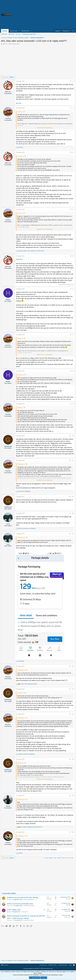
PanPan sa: (21, 156)
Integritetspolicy (63, 965)
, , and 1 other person (31, 251)
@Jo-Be (19, 103)
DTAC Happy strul (14, 910)
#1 (73, 81)
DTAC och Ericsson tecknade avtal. (20, 904)
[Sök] (73, 31)
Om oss (18, 34)
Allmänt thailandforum (29, 900)
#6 (73, 289)
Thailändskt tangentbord (29, 34)
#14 (73, 534)
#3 (73, 152)
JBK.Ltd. (5, 44)
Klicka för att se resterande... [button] (45, 128)
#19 (73, 795)
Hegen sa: (20, 338)
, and (27, 528)
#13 (73, 513)
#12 (73, 497)
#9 (73, 404)
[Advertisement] (50, 14)
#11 (73, 460)
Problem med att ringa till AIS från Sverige (23, 898)
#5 (73, 256)
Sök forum (12, 34)
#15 (73, 666)
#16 (73, 689)
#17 (73, 714)
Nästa (11, 77)
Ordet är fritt (24, 912)
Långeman (67, 911)
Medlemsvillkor (53, 965)
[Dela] (71, 81)
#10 (73, 436)
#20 (73, 832)
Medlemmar (25, 31)
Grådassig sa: (21, 464)
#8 (73, 371)
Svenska (5, 965)
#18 (73, 759)
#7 (73, 335)
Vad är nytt (14, 31)
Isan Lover (10, 906)
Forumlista (4, 34)
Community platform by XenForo (38, 969)
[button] (19, 31)
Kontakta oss (43, 965)
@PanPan (19, 259)
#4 (73, 209)
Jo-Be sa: (20, 112)
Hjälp (70, 965)
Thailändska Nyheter (29, 906)
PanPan (68, 905)
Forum (5, 31)
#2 (73, 108)
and (24, 491)
